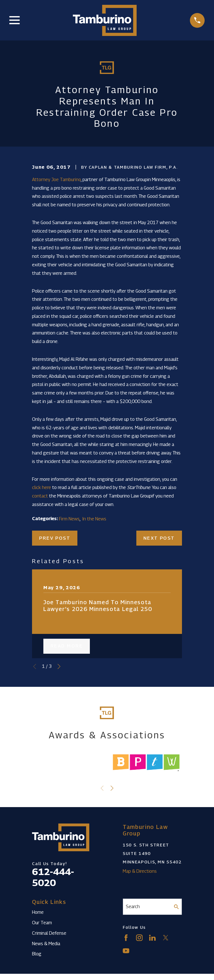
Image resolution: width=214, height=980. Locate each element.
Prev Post (55, 538)
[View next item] (59, 666)
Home (38, 912)
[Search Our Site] (176, 907)
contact (40, 496)
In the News (94, 519)
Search (133, 906)
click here (42, 487)
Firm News (69, 519)
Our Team (42, 923)
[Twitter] (166, 938)
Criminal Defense (49, 933)
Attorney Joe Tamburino (56, 179)
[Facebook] (126, 938)
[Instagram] (139, 938)
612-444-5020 (53, 877)
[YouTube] (126, 951)
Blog (37, 954)
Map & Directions (140, 871)
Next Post (159, 538)
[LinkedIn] (152, 938)
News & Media (46, 943)
